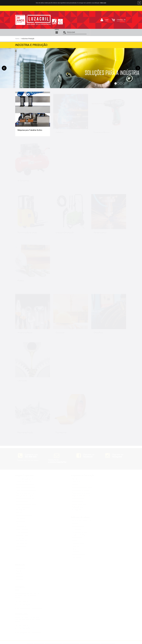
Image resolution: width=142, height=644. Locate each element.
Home (17, 39)
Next (138, 68)
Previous (4, 68)
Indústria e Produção (28, 39)
